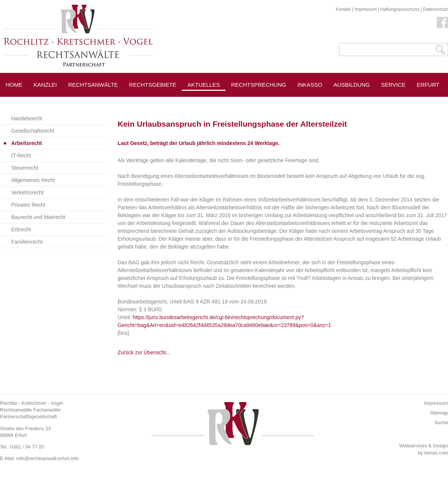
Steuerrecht (25, 168)
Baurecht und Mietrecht (38, 217)
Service (393, 85)
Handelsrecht (27, 118)
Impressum (366, 9)
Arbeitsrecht (27, 143)
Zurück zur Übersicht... (144, 352)
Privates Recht (28, 205)
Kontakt (343, 9)
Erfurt (428, 85)
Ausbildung (352, 85)
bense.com (436, 453)
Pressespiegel (254, 101)
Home (14, 85)
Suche (441, 423)
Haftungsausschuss (400, 9)
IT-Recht (21, 155)
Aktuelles (204, 85)
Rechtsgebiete (153, 85)
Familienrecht (27, 242)
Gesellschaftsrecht (33, 131)
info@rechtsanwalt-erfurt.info (47, 458)
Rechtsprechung (259, 85)
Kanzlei (45, 85)
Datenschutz (435, 9)
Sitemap (439, 413)
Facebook (442, 22)
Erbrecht (21, 229)
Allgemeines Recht (33, 180)
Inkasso (310, 85)
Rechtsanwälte (93, 85)
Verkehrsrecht (27, 192)
